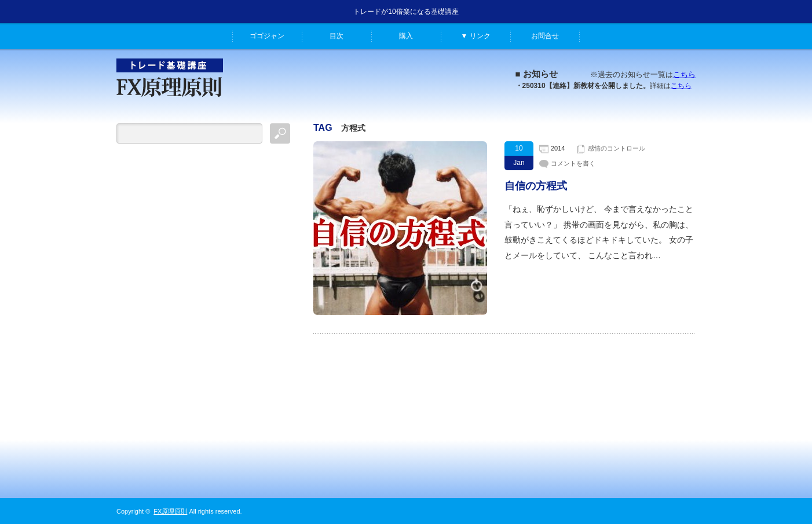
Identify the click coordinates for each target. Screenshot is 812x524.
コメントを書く (573, 163)
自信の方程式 (536, 186)
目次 (336, 36)
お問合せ (545, 36)
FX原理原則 (170, 511)
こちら (684, 74)
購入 (406, 36)
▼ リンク (475, 36)
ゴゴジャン (267, 36)
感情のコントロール (617, 148)
